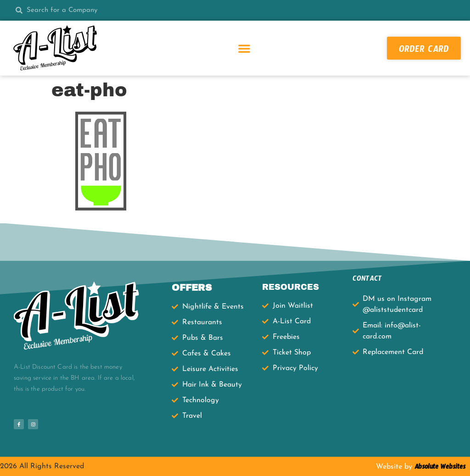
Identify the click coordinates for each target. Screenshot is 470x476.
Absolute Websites (439, 468)
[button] (244, 48)
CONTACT (367, 280)
